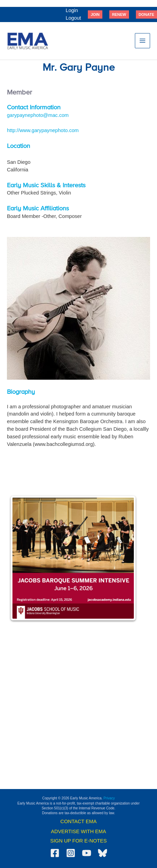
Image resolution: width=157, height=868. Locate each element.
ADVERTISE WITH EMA (78, 831)
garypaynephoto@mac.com (38, 115)
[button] (95, 14)
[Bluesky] (103, 853)
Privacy (109, 798)
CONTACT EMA (79, 821)
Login (72, 10)
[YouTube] (87, 853)
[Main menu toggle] (142, 41)
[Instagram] (71, 853)
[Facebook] (55, 853)
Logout (73, 18)
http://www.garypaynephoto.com (43, 130)
